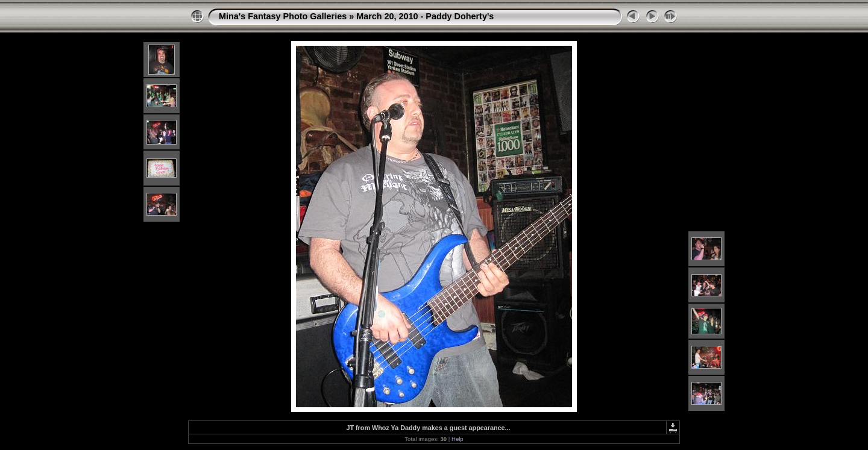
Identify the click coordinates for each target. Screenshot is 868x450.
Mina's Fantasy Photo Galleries (283, 16)
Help (458, 439)
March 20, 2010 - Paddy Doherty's (425, 16)
